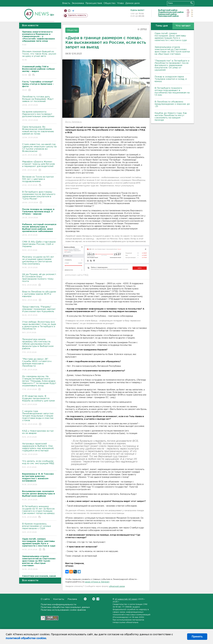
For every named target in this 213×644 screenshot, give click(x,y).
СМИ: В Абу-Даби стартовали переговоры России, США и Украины (39, 246)
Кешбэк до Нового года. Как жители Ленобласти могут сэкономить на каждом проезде (171, 117)
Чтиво (120, 3)
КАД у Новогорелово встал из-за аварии (39, 434)
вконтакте (69, 11)
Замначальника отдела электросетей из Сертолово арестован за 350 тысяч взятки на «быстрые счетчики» (172, 51)
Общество (110, 3)
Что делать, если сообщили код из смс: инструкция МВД (39, 464)
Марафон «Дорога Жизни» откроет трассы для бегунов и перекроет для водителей (39, 166)
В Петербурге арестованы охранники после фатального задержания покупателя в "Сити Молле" (39, 197)
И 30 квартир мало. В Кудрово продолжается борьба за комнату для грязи (39, 400)
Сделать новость (77, 15)
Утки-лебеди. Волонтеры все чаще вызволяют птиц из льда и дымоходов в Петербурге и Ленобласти (39, 327)
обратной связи (117, 586)
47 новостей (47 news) (126, 599)
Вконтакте (85, 599)
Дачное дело (133, 3)
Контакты (59, 599)
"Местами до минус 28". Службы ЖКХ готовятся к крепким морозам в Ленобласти (39, 364)
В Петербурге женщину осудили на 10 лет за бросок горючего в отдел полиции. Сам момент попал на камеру (39, 512)
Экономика (78, 3)
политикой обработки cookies (26, 638)
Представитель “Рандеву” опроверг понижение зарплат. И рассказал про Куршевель (39, 311)
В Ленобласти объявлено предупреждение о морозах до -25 (172, 104)
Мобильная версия (66, 11)
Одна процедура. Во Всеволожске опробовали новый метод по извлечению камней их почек (39, 132)
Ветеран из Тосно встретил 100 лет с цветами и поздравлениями (39, 181)
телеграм (73, 11)
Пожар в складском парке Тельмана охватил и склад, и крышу (171, 79)
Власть (66, 3)
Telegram (98, 599)
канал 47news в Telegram (97, 582)
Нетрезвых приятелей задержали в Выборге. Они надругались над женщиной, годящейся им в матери (39, 449)
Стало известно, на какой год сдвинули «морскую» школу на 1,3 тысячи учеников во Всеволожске (39, 150)
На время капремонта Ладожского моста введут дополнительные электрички (39, 116)
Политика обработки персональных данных (65, 607)
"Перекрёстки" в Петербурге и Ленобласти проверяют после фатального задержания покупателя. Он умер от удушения (172, 65)
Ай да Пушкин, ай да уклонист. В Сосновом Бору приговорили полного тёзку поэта (39, 280)
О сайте (45, 599)
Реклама (72, 599)
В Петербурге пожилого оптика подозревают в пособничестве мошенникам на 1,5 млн (172, 92)
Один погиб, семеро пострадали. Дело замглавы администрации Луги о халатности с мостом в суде (171, 37)
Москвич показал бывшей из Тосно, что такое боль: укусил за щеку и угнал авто (39, 56)
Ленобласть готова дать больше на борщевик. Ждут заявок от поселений (39, 101)
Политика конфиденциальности (58, 605)
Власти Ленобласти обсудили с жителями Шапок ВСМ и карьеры (39, 296)
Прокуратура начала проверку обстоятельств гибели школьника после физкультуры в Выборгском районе (39, 346)
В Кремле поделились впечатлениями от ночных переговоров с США (39, 528)
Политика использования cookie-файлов (63, 610)
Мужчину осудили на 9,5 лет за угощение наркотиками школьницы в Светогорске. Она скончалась (39, 262)
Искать (191, 3)
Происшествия (94, 3)
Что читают (183, 26)
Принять (197, 637)
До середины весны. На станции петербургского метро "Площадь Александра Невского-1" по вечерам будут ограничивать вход (39, 383)
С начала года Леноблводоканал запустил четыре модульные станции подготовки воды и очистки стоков (39, 418)
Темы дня (162, 26)
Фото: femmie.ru (73, 122)
